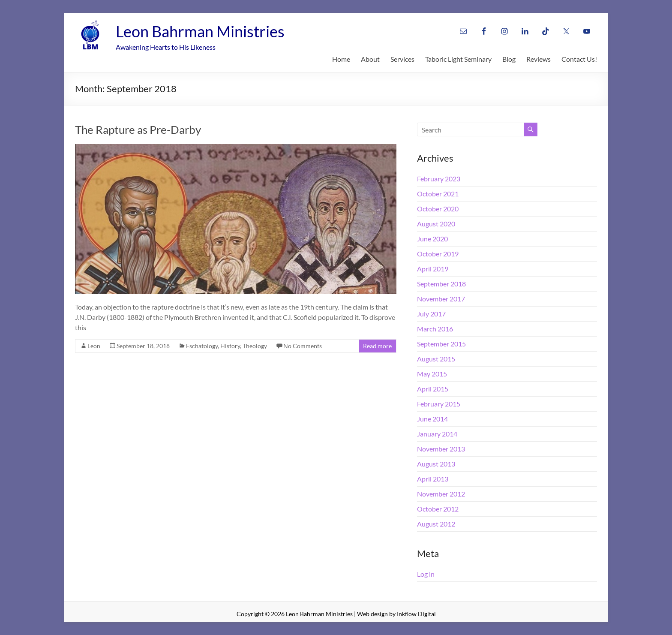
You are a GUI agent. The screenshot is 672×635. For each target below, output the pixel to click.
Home (341, 59)
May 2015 (432, 374)
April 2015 (433, 389)
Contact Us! (579, 59)
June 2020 (432, 239)
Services (402, 59)
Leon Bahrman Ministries (200, 31)
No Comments (303, 346)
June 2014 (432, 419)
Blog (509, 59)
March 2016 (435, 329)
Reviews (538, 59)
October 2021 (438, 194)
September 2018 (441, 284)
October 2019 (438, 254)
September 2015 (441, 344)
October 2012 (438, 509)
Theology (255, 346)
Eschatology (202, 346)
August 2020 (436, 224)
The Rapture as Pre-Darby (138, 129)
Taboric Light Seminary (458, 59)
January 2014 (437, 434)
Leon (94, 346)
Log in (426, 574)
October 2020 (438, 209)
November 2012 (441, 494)
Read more (377, 346)
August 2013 (436, 464)
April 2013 (433, 479)
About (370, 59)
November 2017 (441, 299)
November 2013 (441, 449)
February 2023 (439, 179)
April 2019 (433, 269)
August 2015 (436, 359)
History (230, 346)
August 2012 (436, 524)
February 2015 (439, 404)
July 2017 (431, 314)
